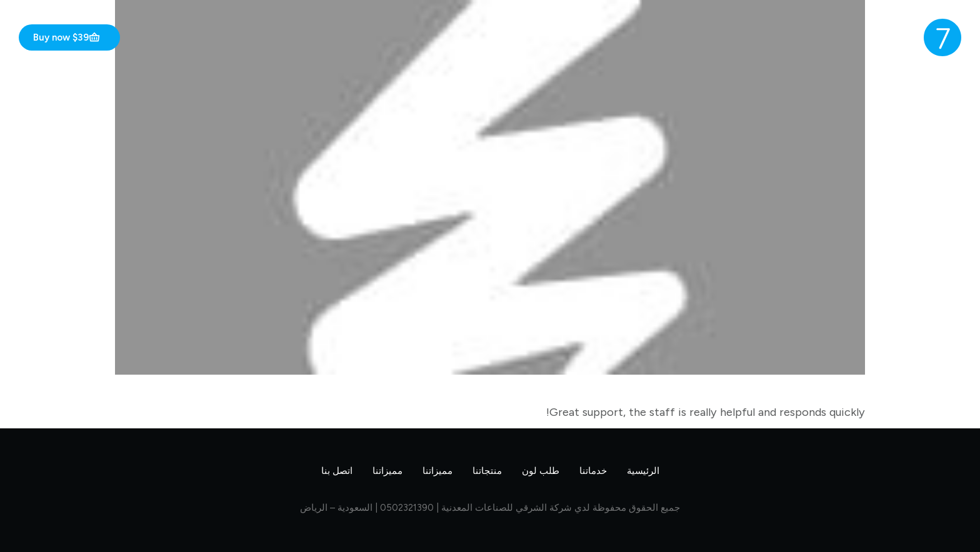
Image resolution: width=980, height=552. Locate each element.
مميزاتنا (437, 471)
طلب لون (541, 471)
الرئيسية (643, 471)
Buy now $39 (67, 37)
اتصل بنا (337, 471)
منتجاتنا (487, 471)
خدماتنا (593, 471)
